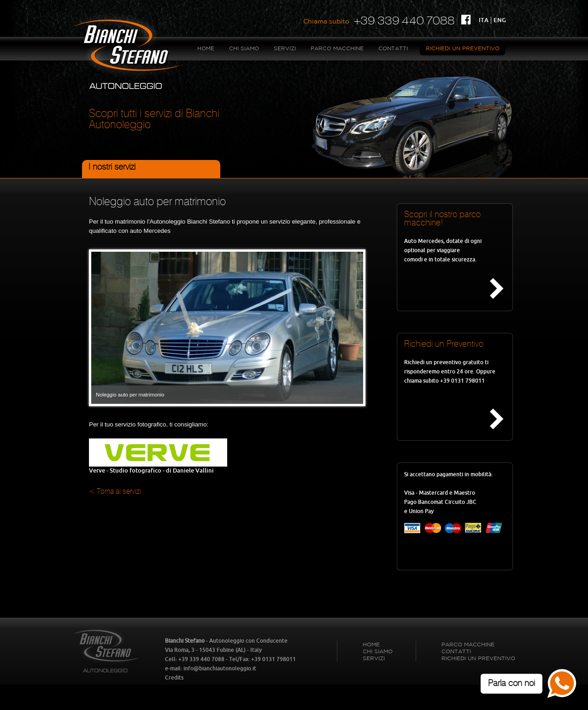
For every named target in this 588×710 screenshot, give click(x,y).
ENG (500, 20)
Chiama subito (326, 22)
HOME (206, 49)
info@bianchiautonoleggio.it (220, 669)
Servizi (285, 49)
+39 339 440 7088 (404, 21)
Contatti (393, 49)
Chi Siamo (244, 49)
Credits (174, 678)
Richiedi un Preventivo (463, 49)
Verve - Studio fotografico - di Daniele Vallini (158, 467)
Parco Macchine (337, 49)
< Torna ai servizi (115, 492)
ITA (484, 20)
